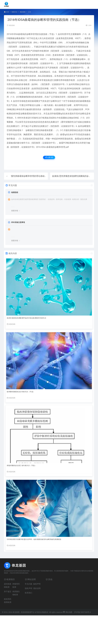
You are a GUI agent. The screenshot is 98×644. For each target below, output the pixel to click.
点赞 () (49, 157)
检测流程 (15, 192)
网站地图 (68, 612)
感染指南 (23, 12)
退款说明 (37, 588)
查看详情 (15, 211)
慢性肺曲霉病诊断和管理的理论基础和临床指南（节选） (37, 176)
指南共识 (14, 12)
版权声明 (37, 584)
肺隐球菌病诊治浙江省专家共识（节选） (22, 466)
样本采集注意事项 (18, 222)
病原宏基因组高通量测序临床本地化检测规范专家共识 (26, 318)
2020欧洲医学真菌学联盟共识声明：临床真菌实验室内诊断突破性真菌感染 (34, 539)
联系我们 (29, 593)
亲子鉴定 (8, 591)
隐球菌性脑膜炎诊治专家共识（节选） (21, 392)
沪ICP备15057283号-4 (82, 612)
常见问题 (29, 584)
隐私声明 (29, 588)
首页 (8, 12)
